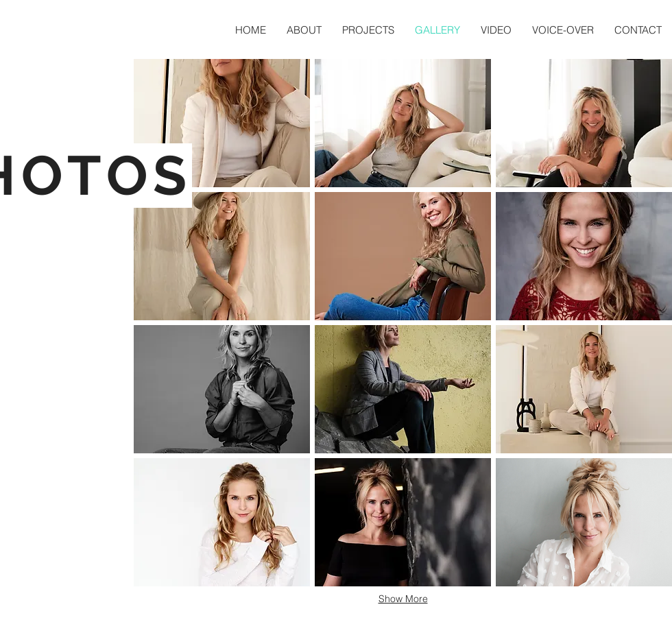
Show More (403, 599)
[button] (222, 123)
